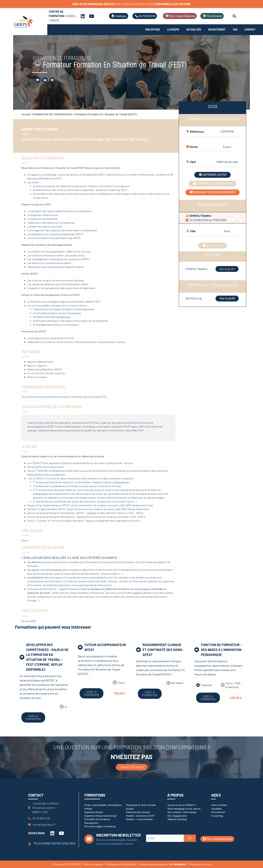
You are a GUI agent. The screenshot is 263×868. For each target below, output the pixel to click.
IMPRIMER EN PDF (213, 175)
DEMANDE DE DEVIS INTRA (213, 184)
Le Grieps (173, 30)
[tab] (213, 108)
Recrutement (217, 30)
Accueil (26, 114)
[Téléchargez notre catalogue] (29, 843)
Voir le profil (227, 269)
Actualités (194, 30)
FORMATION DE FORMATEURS (52, 114)
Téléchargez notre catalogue (55, 843)
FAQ (235, 30)
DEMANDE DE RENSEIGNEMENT (213, 192)
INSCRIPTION (213, 245)
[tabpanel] (213, 203)
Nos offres (153, 30)
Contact (250, 30)
